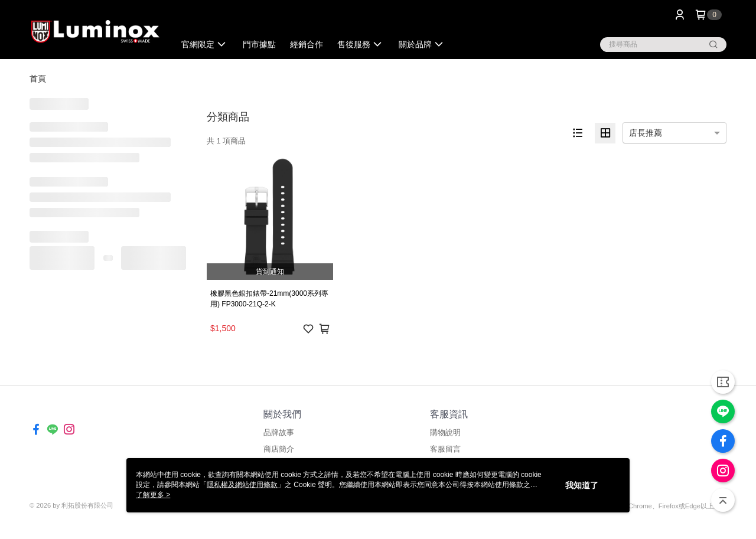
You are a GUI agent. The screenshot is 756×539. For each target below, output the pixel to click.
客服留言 (445, 449)
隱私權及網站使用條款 (242, 485)
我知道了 (582, 485)
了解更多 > (153, 495)
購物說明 (445, 432)
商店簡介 (279, 449)
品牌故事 (279, 432)
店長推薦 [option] (646, 133)
